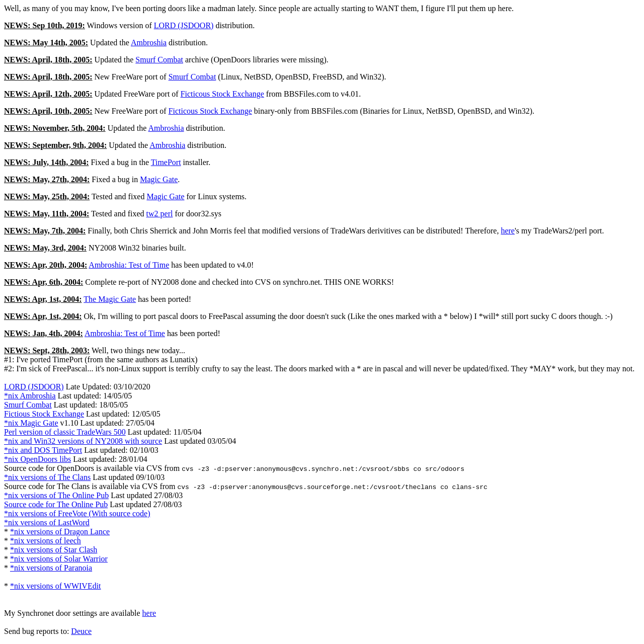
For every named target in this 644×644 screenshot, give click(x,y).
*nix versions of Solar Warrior (59, 559)
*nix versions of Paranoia (51, 568)
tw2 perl (160, 214)
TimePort (166, 162)
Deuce (81, 631)
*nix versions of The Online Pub (56, 495)
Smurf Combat (159, 60)
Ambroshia (149, 43)
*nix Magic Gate (31, 423)
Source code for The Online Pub (56, 504)
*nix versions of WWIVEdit (56, 586)
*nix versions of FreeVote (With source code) (77, 513)
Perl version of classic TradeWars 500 (65, 432)
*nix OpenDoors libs (37, 459)
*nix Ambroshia (30, 396)
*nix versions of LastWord (47, 522)
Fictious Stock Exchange (44, 414)
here (508, 231)
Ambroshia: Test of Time (129, 265)
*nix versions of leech (46, 541)
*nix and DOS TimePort (43, 450)
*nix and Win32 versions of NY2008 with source (83, 441)
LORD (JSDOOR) (184, 25)
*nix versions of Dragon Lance (60, 532)
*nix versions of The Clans (47, 477)
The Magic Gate (110, 299)
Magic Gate (159, 179)
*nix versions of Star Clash (54, 550)
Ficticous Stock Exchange (222, 94)
